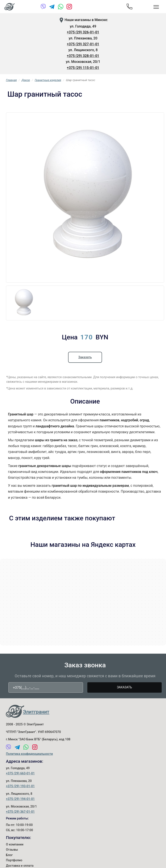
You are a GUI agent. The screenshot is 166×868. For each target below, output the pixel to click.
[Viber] (43, 7)
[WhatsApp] (61, 7)
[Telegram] (52, 7)
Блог (9, 855)
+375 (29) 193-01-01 (20, 786)
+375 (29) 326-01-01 (83, 32)
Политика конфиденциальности (29, 754)
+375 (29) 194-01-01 (20, 799)
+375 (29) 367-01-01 (20, 812)
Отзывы (12, 850)
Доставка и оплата (20, 866)
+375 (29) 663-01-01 (20, 773)
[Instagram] (69, 7)
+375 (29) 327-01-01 (83, 44)
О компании (15, 844)
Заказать (85, 357)
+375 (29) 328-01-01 (83, 56)
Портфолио (14, 860)
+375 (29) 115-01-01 (83, 68)
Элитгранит (36, 712)
